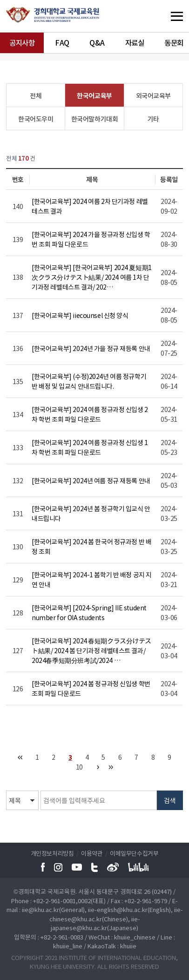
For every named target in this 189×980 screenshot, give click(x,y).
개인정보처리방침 (52, 853)
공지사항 (22, 43)
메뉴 (159, 16)
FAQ (62, 43)
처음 (20, 757)
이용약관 (92, 853)
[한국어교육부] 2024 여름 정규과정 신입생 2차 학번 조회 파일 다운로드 (90, 414)
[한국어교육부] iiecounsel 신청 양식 (80, 315)
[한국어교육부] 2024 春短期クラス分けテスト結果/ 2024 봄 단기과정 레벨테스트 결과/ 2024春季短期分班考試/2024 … (91, 650)
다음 (98, 767)
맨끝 (111, 767)
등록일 (169, 179)
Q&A (97, 43)
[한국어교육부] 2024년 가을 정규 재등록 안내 (91, 348)
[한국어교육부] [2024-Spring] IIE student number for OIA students (89, 612)
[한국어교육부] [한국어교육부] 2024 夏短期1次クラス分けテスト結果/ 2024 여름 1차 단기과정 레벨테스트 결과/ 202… (92, 277)
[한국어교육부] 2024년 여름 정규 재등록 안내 (91, 480)
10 (79, 767)
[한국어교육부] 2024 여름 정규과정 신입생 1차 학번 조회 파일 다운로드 (90, 447)
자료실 (135, 43)
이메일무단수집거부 (134, 853)
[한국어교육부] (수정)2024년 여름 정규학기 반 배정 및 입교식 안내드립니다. (89, 381)
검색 (170, 800)
